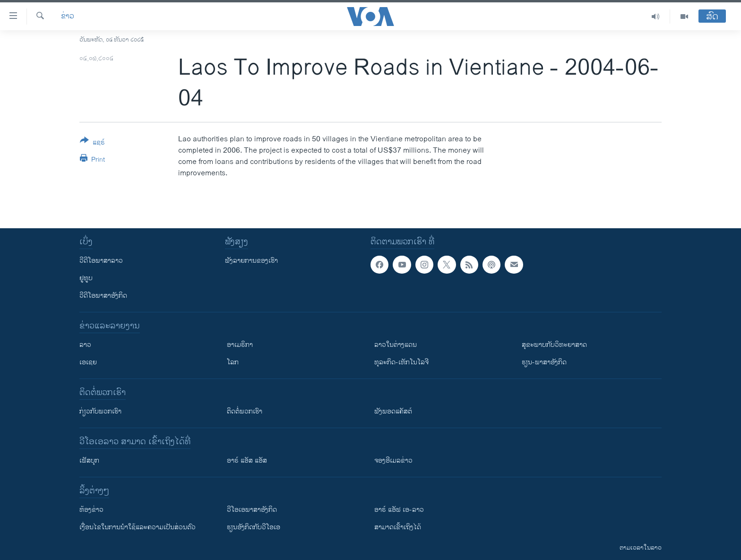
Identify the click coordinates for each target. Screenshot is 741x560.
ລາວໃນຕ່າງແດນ (396, 345)
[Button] (92, 143)
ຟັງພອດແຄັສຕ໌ (393, 411)
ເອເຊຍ (88, 362)
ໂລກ (233, 362)
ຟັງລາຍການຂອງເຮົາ (251, 261)
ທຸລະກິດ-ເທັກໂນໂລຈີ (401, 362)
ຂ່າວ (68, 17)
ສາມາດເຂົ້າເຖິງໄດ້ (398, 527)
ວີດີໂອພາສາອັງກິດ (103, 296)
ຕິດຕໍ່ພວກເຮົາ (245, 411)
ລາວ (85, 345)
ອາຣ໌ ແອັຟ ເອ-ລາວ (399, 510)
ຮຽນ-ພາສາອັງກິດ (544, 362)
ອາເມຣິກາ (240, 345)
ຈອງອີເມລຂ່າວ (393, 461)
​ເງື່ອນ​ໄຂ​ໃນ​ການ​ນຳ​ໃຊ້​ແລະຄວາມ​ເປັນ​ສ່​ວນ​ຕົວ (138, 527)
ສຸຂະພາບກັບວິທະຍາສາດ (554, 345)
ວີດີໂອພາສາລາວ (101, 261)
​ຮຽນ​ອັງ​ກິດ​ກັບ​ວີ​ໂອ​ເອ (254, 527)
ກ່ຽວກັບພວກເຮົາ (100, 411)
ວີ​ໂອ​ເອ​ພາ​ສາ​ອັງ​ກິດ (252, 510)
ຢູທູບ (86, 278)
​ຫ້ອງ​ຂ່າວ (91, 510)
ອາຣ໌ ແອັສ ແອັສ (247, 461)
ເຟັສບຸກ (89, 461)
